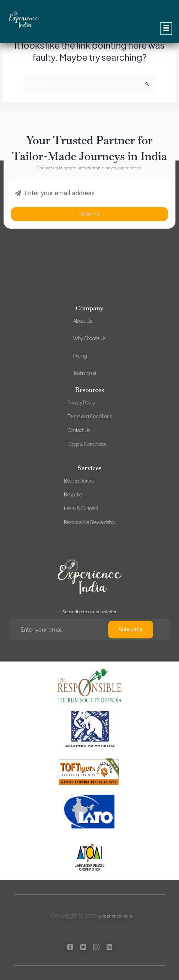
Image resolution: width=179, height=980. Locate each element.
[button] (89, 29)
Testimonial (84, 373)
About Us (82, 321)
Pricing (80, 356)
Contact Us (79, 430)
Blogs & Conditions (87, 444)
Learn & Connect (81, 508)
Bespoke (73, 495)
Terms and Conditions (89, 416)
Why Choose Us (89, 338)
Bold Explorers (79, 481)
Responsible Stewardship (90, 522)
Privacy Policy (81, 403)
